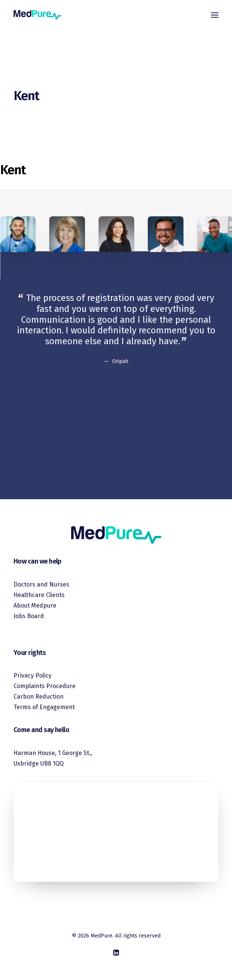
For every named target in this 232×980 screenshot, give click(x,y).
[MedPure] (37, 15)
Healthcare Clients (39, 595)
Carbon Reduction (39, 697)
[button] (215, 15)
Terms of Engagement (44, 707)
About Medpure (35, 605)
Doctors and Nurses (41, 584)
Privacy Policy (33, 675)
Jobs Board (29, 616)
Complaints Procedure (45, 686)
